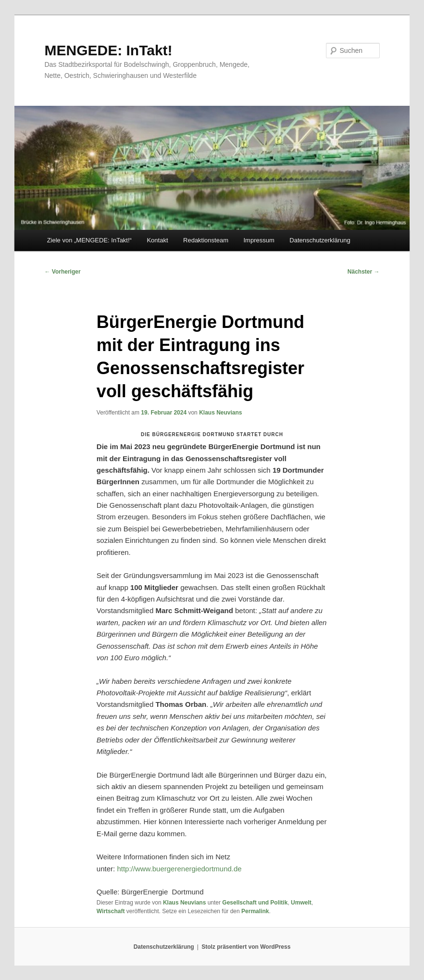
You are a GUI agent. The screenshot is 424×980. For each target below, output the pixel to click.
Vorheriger (62, 272)
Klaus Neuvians (220, 413)
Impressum (259, 240)
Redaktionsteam (206, 240)
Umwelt (301, 903)
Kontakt (157, 240)
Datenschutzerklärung (320, 240)
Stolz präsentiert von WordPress (246, 947)
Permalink (255, 911)
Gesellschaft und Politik (255, 903)
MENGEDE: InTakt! (108, 50)
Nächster (364, 272)
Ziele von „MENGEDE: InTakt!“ (89, 240)
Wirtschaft (111, 911)
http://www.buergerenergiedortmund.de (179, 869)
